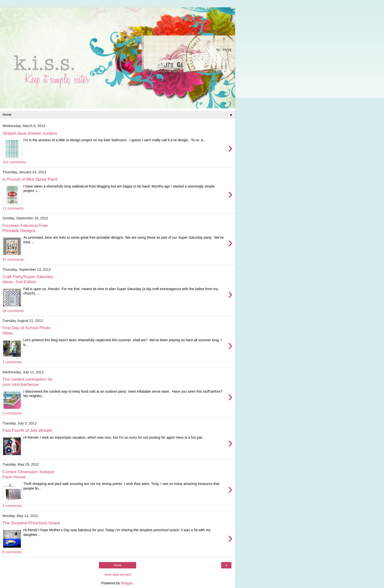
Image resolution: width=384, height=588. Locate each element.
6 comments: (12, 552)
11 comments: (13, 208)
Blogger (127, 583)
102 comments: (14, 162)
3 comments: (12, 506)
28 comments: (13, 311)
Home (118, 565)
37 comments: (13, 259)
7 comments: (12, 362)
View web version (118, 575)
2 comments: (12, 413)
